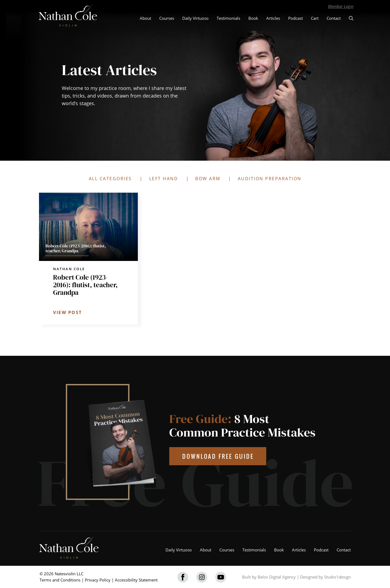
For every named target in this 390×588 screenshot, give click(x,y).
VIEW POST (68, 312)
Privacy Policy (98, 580)
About (145, 18)
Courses (167, 18)
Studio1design (337, 577)
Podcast (295, 18)
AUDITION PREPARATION (270, 179)
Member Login (341, 6)
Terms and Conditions (60, 580)
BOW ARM (208, 179)
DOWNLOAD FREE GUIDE (218, 456)
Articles (273, 18)
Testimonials (228, 18)
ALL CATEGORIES (110, 179)
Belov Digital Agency (277, 577)
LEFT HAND (164, 179)
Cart (315, 18)
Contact (334, 18)
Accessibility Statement (136, 580)
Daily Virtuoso (195, 18)
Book (253, 18)
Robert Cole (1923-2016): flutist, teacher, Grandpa (85, 285)
